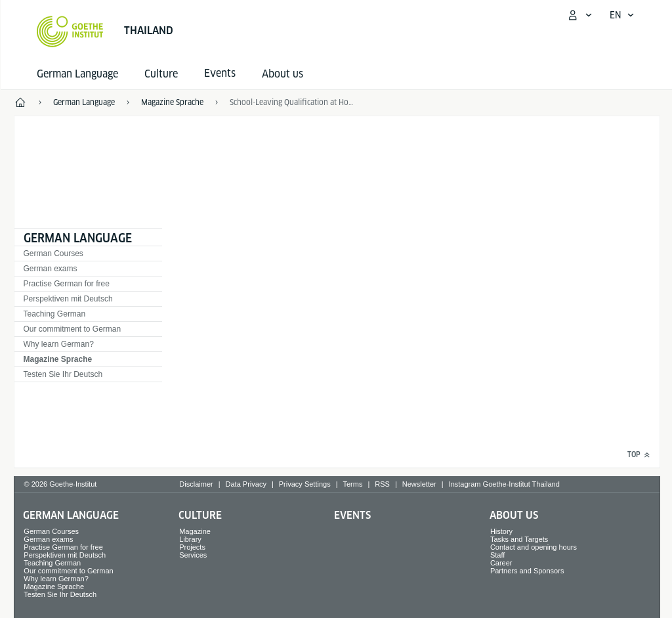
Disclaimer (196, 484)
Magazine (195, 531)
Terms (353, 484)
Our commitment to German (73, 329)
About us (283, 74)
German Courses (53, 254)
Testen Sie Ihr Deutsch (63, 374)
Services (193, 555)
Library (190, 539)
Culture (161, 74)
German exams (51, 269)
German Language (77, 74)
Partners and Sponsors (527, 571)
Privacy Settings (305, 484)
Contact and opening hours (534, 547)
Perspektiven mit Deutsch (68, 299)
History (501, 531)
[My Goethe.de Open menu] (579, 15)
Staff (497, 555)
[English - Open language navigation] (622, 15)
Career (501, 563)
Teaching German (55, 314)
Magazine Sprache (58, 359)
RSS (382, 484)
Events (352, 515)
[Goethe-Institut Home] (70, 32)
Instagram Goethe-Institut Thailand (504, 484)
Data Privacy (246, 484)
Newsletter (419, 484)
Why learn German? (59, 344)
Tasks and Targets (519, 539)
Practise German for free (67, 284)
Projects (192, 547)
